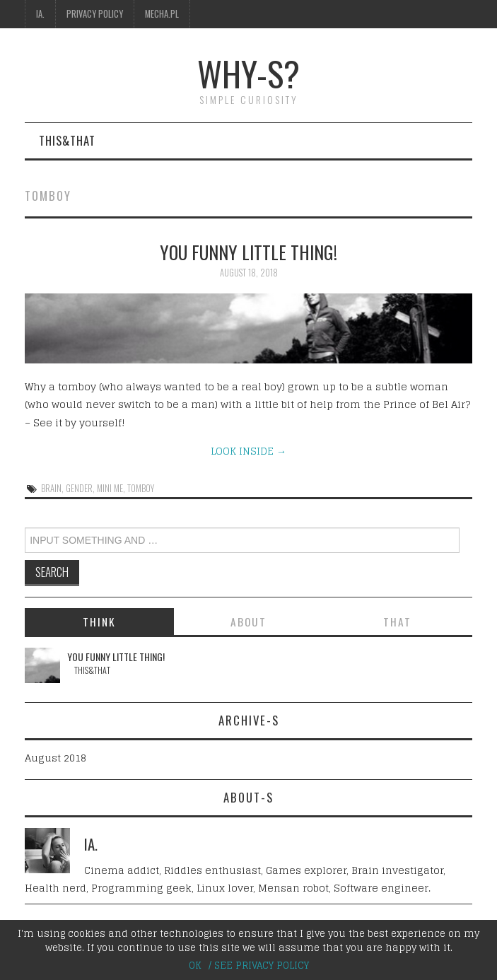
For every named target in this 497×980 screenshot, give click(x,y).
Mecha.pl (162, 14)
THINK (99, 622)
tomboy (141, 488)
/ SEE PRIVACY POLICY (259, 966)
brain (51, 488)
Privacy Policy (95, 14)
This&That (67, 140)
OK (195, 966)
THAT (397, 622)
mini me (110, 488)
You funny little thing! (248, 252)
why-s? (248, 73)
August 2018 (55, 758)
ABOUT (248, 622)
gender (79, 488)
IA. (40, 14)
